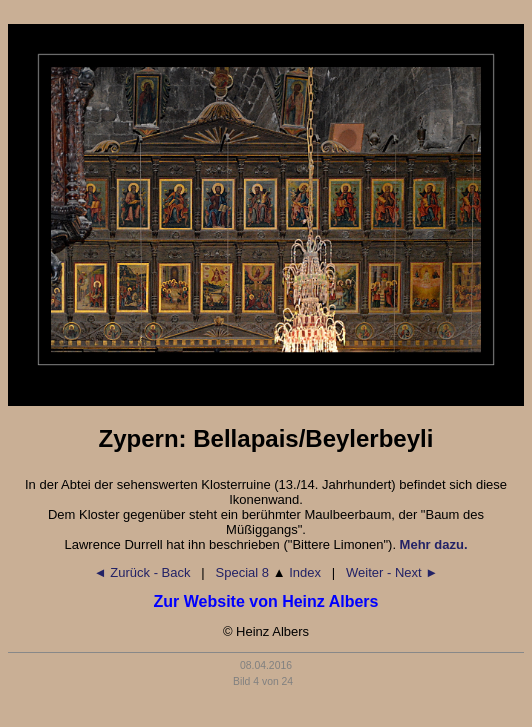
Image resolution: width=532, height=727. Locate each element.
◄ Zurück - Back (142, 572)
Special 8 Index (268, 572)
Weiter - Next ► (392, 572)
